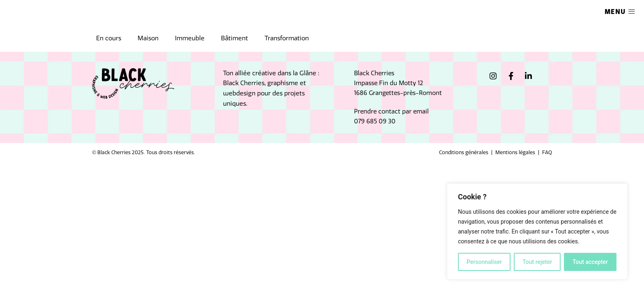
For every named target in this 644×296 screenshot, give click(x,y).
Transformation (287, 38)
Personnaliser (484, 262)
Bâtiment (235, 38)
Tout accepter (590, 262)
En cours (109, 38)
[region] (537, 231)
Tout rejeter (537, 262)
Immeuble (190, 38)
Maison (148, 38)
